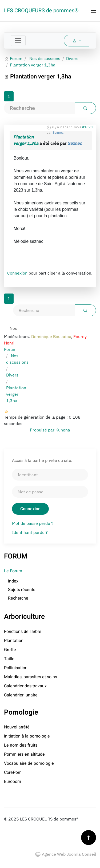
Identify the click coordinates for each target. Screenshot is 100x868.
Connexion (17, 273)
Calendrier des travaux (25, 686)
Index (13, 581)
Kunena (63, 430)
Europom (13, 782)
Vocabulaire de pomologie (29, 763)
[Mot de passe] (50, 492)
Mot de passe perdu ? (33, 523)
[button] (93, 11)
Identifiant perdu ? (30, 532)
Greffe (10, 650)
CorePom (13, 772)
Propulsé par (43, 430)
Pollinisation (16, 668)
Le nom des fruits (21, 745)
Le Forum (13, 571)
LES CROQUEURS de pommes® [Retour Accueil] (41, 11)
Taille (9, 659)
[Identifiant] (50, 475)
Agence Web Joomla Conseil (66, 854)
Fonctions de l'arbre (23, 632)
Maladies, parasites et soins (31, 677)
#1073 (87, 127)
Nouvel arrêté (17, 727)
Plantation (14, 641)
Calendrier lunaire (21, 695)
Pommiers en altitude (24, 754)
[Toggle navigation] (18, 41)
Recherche (18, 598)
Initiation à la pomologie (27, 736)
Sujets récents (22, 590)
